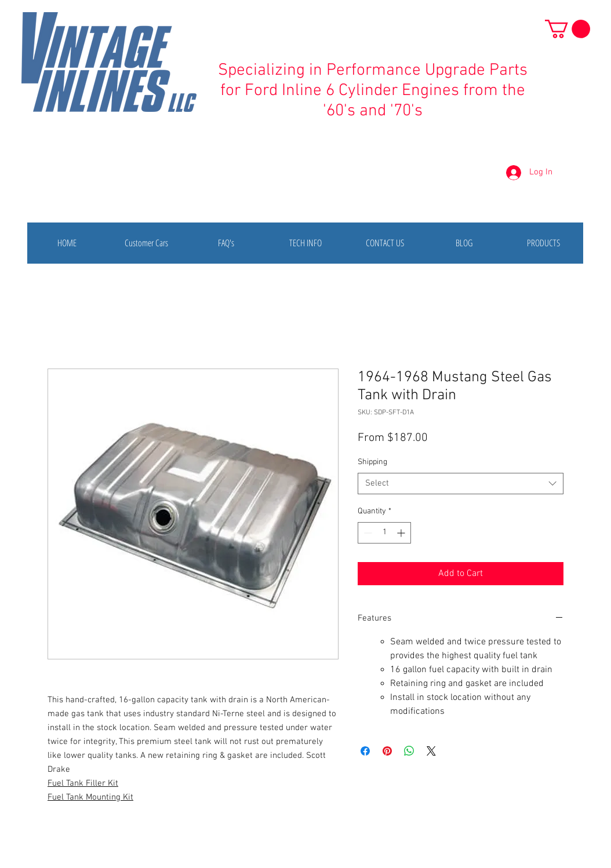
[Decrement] (367, 533)
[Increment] (402, 533)
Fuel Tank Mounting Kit (90, 797)
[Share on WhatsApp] (409, 751)
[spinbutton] (384, 533)
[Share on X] (431, 751)
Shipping (372, 462)
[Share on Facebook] (365, 751)
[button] (568, 29)
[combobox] (461, 484)
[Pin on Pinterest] (387, 751)
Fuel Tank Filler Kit (83, 783)
